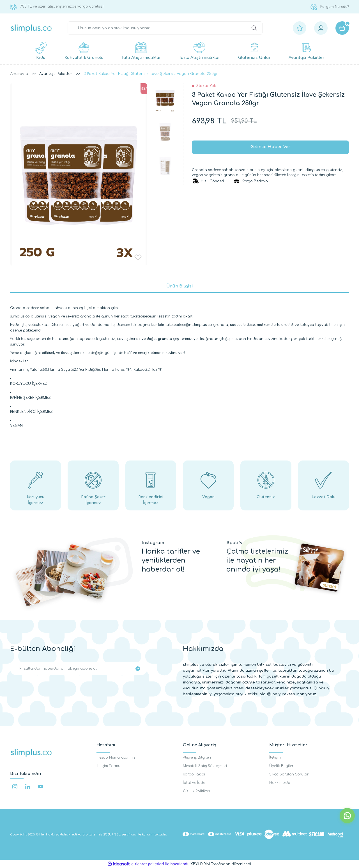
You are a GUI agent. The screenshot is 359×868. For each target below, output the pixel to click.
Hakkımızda (280, 783)
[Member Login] (321, 28)
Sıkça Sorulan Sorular (289, 774)
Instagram (153, 543)
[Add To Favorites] (138, 257)
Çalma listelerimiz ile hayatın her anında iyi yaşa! (257, 560)
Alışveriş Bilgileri (197, 758)
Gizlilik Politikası (197, 791)
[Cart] (342, 28)
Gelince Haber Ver (271, 147)
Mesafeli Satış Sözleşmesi (205, 766)
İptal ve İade (194, 783)
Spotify (234, 543)
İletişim (275, 758)
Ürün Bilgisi (180, 286)
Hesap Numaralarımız (116, 758)
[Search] (165, 28)
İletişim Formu (108, 766)
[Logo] (31, 28)
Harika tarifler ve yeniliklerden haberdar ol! (171, 560)
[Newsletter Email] (79, 669)
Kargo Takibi (194, 774)
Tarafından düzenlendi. (221, 864)
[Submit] (138, 669)
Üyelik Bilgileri (282, 766)
